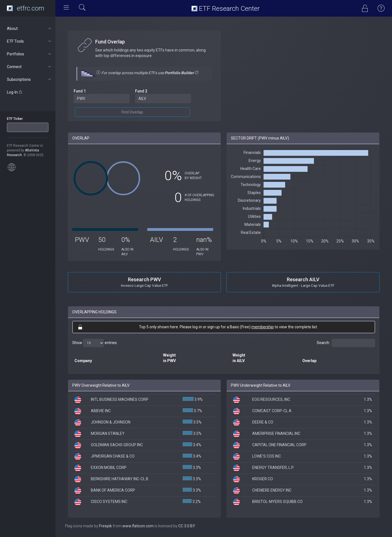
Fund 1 (80, 91)
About (29, 29)
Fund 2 (141, 91)
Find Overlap (132, 112)
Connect (29, 67)
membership (263, 327)
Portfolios (29, 54)
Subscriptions (29, 79)
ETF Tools (29, 41)
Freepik (105, 526)
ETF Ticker (15, 119)
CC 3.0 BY (187, 526)
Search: (346, 343)
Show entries (95, 343)
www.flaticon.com (138, 526)
